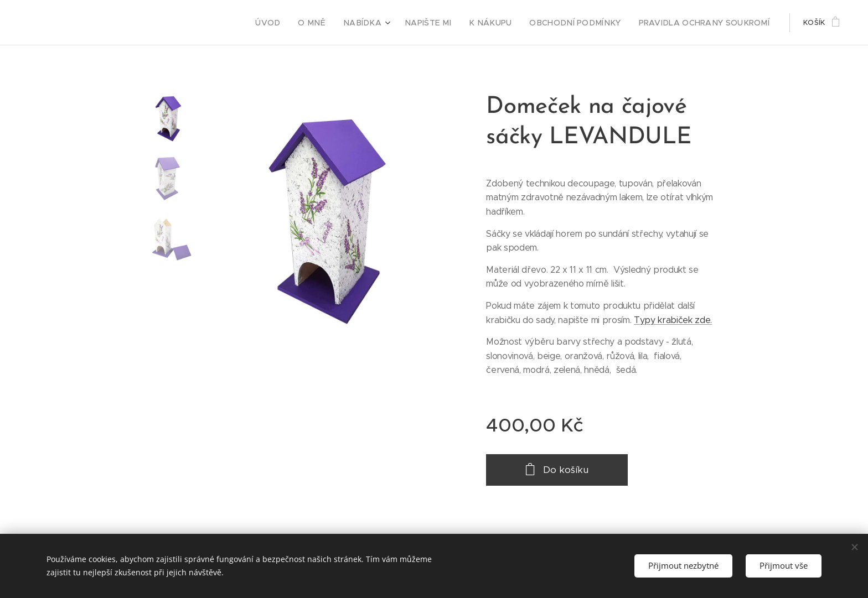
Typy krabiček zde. (673, 320)
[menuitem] (305, 23)
